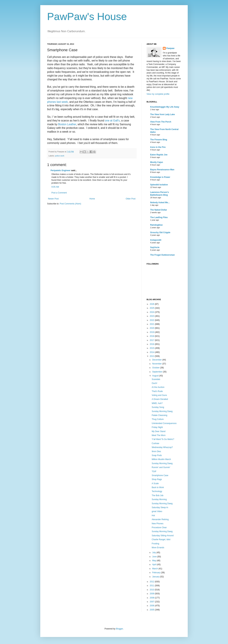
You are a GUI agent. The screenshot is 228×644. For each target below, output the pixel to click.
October (156, 368)
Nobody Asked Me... (160, 203)
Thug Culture (158, 419)
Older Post (131, 199)
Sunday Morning (159, 499)
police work (60, 156)
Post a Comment (59, 193)
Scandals (156, 379)
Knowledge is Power (160, 177)
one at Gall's (112, 121)
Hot (153, 516)
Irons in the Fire (158, 147)
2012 (152, 582)
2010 (152, 590)
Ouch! (154, 383)
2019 (152, 332)
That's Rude (157, 391)
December (157, 360)
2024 (152, 312)
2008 (152, 598)
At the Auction (158, 387)
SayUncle (155, 247)
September (158, 372)
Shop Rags (157, 479)
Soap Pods (157, 455)
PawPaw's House (87, 17)
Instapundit (156, 240)
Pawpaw (170, 48)
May (154, 561)
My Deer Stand (159, 431)
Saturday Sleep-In (160, 507)
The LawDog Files (159, 217)
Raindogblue (156, 225)
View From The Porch (161, 122)
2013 (152, 356)
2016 (152, 344)
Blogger (119, 629)
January (156, 577)
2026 (152, 304)
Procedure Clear (159, 528)
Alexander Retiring (160, 519)
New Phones (158, 524)
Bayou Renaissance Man (162, 170)
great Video (157, 511)
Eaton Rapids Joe (159, 155)
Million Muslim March (161, 459)
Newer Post (53, 199)
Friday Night (157, 427)
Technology (157, 491)
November (157, 364)
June (155, 557)
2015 (152, 348)
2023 (152, 316)
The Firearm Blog (159, 140)
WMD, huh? (157, 403)
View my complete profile (158, 94)
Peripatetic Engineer (61, 170)
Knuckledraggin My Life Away (165, 107)
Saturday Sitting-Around (163, 536)
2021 (152, 324)
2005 (152, 610)
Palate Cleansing (160, 415)
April (155, 565)
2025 (152, 308)
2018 (152, 336)
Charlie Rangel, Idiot (161, 539)
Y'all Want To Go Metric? (163, 439)
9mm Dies (156, 451)
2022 (152, 320)
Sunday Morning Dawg (162, 411)
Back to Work (158, 487)
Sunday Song (158, 407)
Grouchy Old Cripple (160, 232)
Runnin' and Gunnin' (161, 467)
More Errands (158, 548)
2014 (152, 352)
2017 (152, 340)
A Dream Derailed (160, 399)
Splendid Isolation (159, 185)
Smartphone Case (160, 475)
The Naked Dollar (159, 210)
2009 (152, 594)
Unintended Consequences (164, 423)
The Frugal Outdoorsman (162, 255)
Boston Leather (67, 124)
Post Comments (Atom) (70, 204)
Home (92, 199)
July (154, 553)
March (155, 569)
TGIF (154, 471)
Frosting (155, 544)
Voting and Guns (159, 395)
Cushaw (155, 443)
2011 (152, 586)
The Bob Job (158, 495)
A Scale (155, 483)
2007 (152, 602)
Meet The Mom (159, 435)
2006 (152, 606)
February (157, 573)
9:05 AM (55, 187)
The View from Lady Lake (163, 114)
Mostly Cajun (157, 162)
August (156, 376)
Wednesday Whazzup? (162, 447)
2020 (152, 328)
